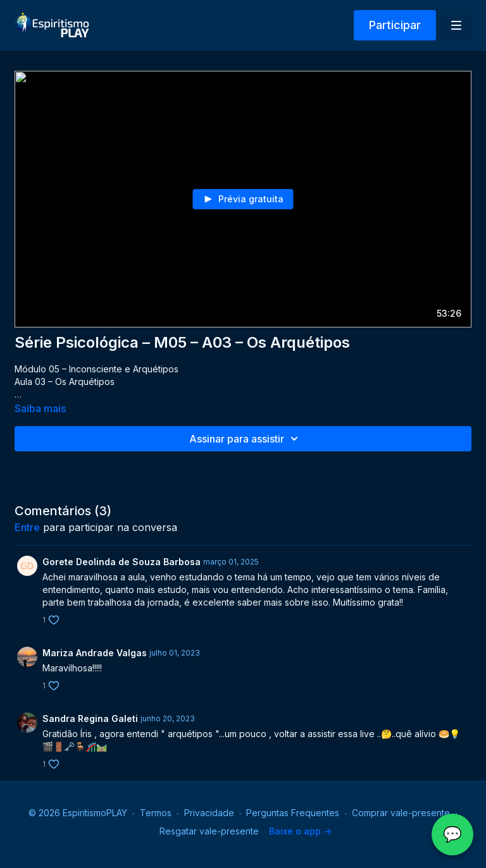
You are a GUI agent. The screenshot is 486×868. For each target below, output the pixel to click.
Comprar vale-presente (401, 813)
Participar (395, 25)
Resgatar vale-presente (209, 831)
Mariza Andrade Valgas (95, 653)
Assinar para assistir (246, 439)
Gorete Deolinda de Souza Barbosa (121, 562)
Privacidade (209, 813)
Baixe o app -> (300, 831)
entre (27, 527)
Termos (156, 813)
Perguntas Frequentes (293, 813)
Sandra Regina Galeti (90, 718)
